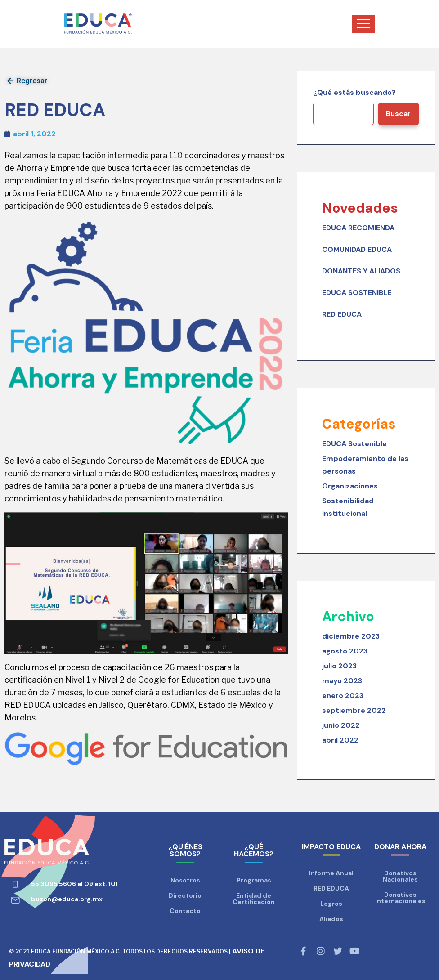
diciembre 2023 (351, 636)
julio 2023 (339, 666)
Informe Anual (331, 873)
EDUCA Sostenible (354, 444)
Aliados (331, 919)
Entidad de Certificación (254, 899)
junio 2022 (341, 725)
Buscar (398, 114)
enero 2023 (343, 696)
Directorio (185, 895)
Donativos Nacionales (400, 876)
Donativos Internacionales (400, 898)
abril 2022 (340, 740)
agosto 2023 (345, 651)
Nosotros (185, 880)
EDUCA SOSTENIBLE (357, 293)
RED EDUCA (342, 314)
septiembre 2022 (354, 710)
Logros (331, 904)
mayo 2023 (342, 681)
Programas (254, 880)
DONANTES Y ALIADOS (361, 271)
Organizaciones (350, 486)
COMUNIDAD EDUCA (357, 249)
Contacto (185, 911)
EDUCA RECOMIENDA (358, 228)
